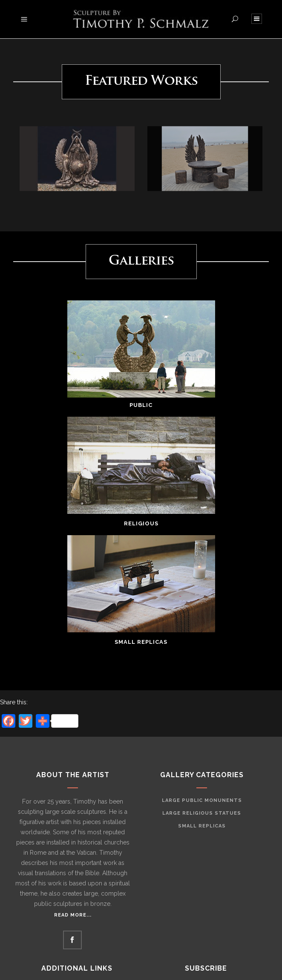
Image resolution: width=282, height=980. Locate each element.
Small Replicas (202, 826)
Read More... (73, 915)
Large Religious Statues (202, 813)
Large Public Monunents (202, 800)
